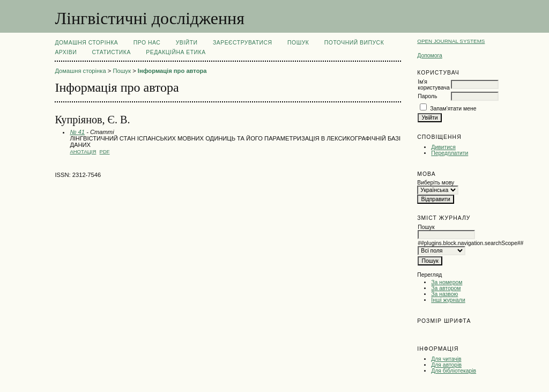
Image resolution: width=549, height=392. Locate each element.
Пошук (298, 43)
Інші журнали (448, 300)
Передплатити (450, 153)
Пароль (427, 96)
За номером (447, 282)
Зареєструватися (243, 43)
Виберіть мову (436, 183)
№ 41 (77, 132)
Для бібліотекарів (454, 371)
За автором (446, 288)
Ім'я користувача (433, 85)
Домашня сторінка (86, 43)
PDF (105, 151)
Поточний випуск (354, 43)
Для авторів (446, 365)
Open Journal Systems (451, 41)
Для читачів (446, 359)
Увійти (187, 43)
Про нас (147, 43)
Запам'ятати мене (453, 109)
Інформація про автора (172, 71)
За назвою (444, 294)
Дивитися (443, 147)
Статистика (112, 52)
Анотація (83, 151)
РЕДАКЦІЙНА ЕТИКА (176, 52)
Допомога (430, 56)
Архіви (66, 52)
